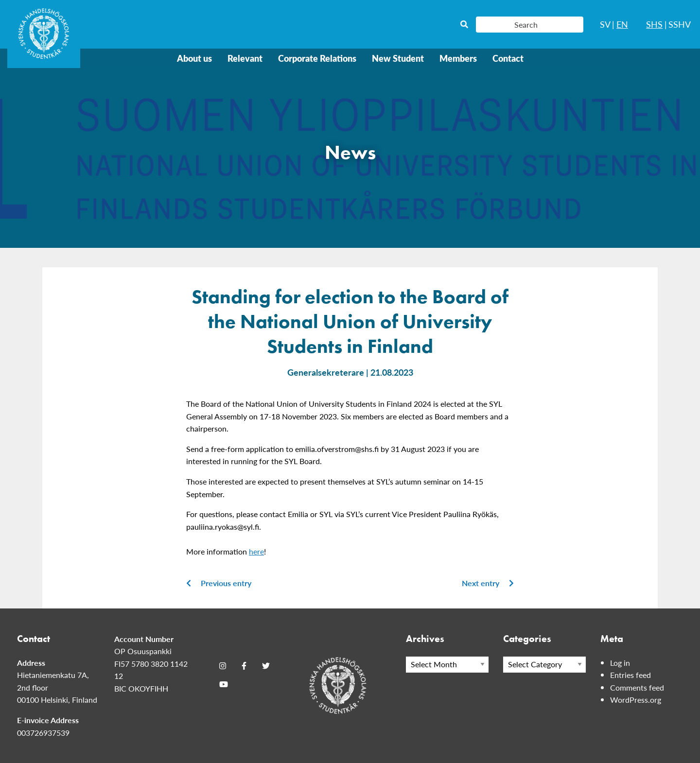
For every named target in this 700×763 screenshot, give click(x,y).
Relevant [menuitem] (245, 58)
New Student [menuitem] (398, 58)
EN (622, 24)
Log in (620, 663)
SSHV (680, 24)
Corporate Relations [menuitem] (317, 58)
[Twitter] (266, 666)
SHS (654, 24)
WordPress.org (636, 700)
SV (605, 24)
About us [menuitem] (194, 58)
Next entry (488, 583)
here (256, 551)
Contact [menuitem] (508, 58)
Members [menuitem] (458, 58)
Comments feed (637, 687)
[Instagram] (223, 666)
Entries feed (630, 675)
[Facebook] (244, 666)
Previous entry (219, 583)
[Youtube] (224, 684)
